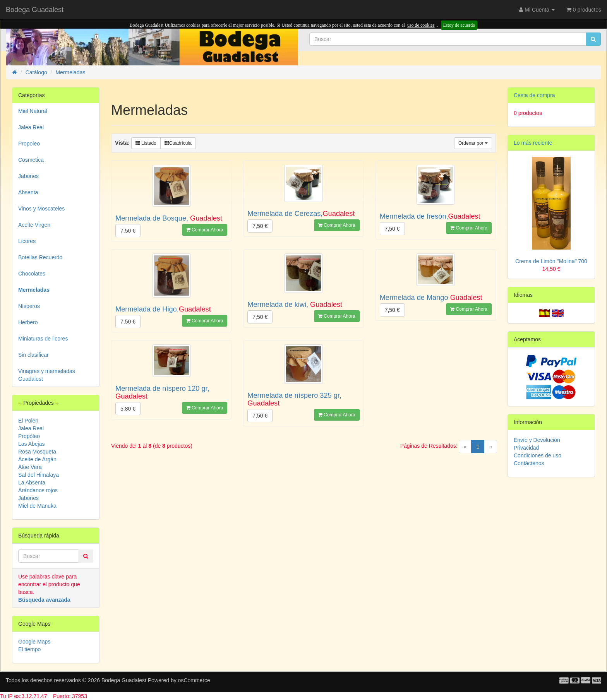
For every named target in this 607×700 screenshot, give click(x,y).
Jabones (28, 176)
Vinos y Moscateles (41, 209)
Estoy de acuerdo (459, 25)
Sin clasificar (33, 355)
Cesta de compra (534, 95)
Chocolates (32, 274)
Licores (27, 241)
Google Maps (34, 642)
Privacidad (526, 448)
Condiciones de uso (538, 455)
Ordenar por (473, 143)
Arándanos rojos (38, 490)
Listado (146, 143)
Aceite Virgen (34, 225)
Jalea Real (31, 127)
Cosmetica (31, 160)
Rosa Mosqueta (37, 452)
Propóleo (29, 436)
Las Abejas (32, 444)
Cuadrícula (178, 143)
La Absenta (32, 483)
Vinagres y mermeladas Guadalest (47, 375)
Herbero (28, 322)
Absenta (28, 192)
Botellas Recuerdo (40, 257)
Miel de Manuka (37, 506)
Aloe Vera (30, 467)
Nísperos (29, 306)
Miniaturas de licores (43, 339)
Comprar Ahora (205, 230)
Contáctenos (529, 463)
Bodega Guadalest (35, 10)
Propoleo (29, 144)
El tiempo (29, 649)
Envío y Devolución (537, 440)
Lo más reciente (533, 143)
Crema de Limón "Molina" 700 (551, 261)
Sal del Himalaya (39, 475)
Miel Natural (33, 111)
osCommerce (194, 680)
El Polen (28, 421)
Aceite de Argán (37, 459)
